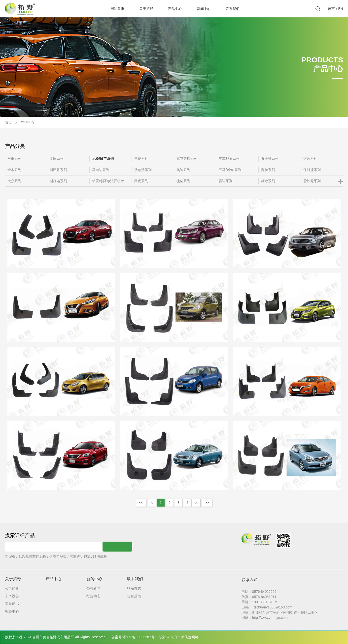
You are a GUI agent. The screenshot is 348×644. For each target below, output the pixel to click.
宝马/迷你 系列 (230, 170)
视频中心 (12, 611)
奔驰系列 (268, 170)
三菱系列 (141, 159)
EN (341, 9)
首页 (8, 123)
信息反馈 (134, 596)
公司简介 (12, 588)
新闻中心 (204, 9)
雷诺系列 (226, 181)
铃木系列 (14, 170)
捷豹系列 (183, 181)
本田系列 (57, 159)
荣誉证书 (12, 604)
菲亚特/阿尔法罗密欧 (108, 181)
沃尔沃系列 (143, 170)
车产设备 (12, 596)
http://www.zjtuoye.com (270, 618)
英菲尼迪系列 (229, 159)
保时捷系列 (312, 170)
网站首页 (117, 9)
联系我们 (233, 9)
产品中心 (175, 9)
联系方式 (134, 588)
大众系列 (14, 181)
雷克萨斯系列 (187, 159)
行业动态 (93, 596)
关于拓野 (146, 9)
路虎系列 (141, 181)
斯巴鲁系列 (58, 170)
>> (207, 503)
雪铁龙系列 (312, 181)
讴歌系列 (310, 159)
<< (141, 503)
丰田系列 (14, 159)
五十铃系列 (270, 159)
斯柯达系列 (58, 181)
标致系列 (268, 181)
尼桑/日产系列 (103, 159)
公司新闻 (93, 588)
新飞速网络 (190, 637)
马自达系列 (101, 170)
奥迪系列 (183, 170)
